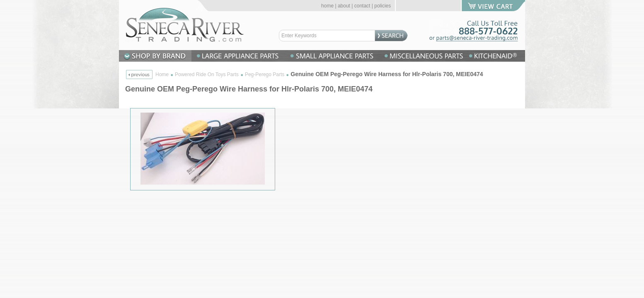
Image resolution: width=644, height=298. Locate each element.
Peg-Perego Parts (265, 74)
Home (162, 74)
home (327, 6)
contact (362, 6)
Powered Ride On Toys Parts (207, 74)
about (344, 6)
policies (383, 6)
